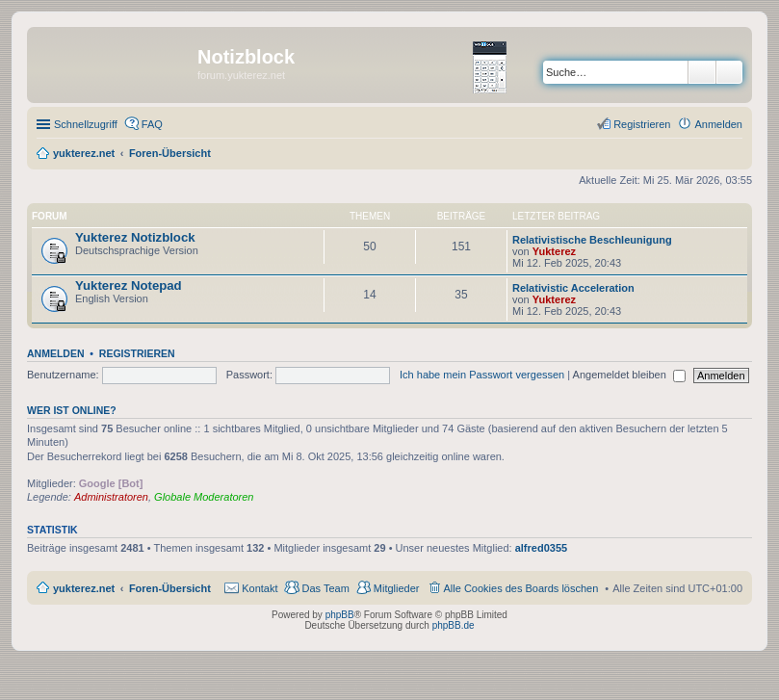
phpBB (340, 615)
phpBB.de (454, 625)
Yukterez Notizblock (135, 237)
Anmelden (56, 353)
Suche (702, 72)
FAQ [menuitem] (152, 124)
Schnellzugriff (86, 124)
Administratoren (111, 497)
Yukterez (554, 251)
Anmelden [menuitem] (718, 124)
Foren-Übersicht (170, 588)
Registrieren (137, 353)
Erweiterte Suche (729, 72)
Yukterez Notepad (129, 285)
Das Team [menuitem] (325, 588)
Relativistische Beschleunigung (592, 240)
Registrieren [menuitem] (642, 124)
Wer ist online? (72, 410)
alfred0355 (541, 548)
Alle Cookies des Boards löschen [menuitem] (521, 588)
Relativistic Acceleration (573, 288)
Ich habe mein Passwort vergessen (482, 375)
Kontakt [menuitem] (260, 588)
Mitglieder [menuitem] (397, 588)
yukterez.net (84, 588)
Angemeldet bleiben (629, 375)
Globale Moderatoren (204, 497)
